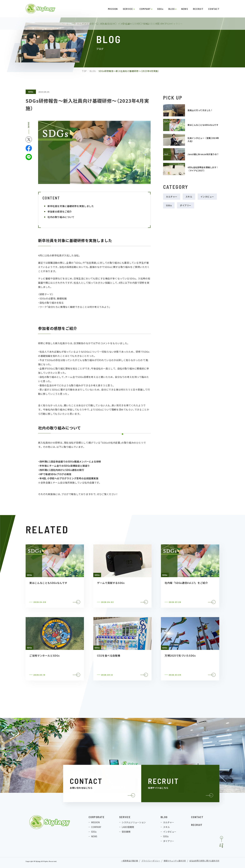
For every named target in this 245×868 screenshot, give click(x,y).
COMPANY (145, 9)
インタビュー (207, 197)
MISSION (113, 9)
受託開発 (126, 832)
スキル (189, 197)
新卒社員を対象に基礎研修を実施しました (71, 206)
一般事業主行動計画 (130, 861)
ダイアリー (186, 205)
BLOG (172, 9)
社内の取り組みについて (61, 217)
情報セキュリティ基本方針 (175, 861)
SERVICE (128, 9)
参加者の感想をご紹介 (60, 211)
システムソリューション (134, 822)
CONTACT (214, 9)
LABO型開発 (128, 827)
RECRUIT (198, 9)
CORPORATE (96, 817)
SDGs (160, 9)
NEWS (185, 9)
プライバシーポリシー (151, 861)
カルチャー (172, 197)
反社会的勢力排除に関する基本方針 (204, 861)
